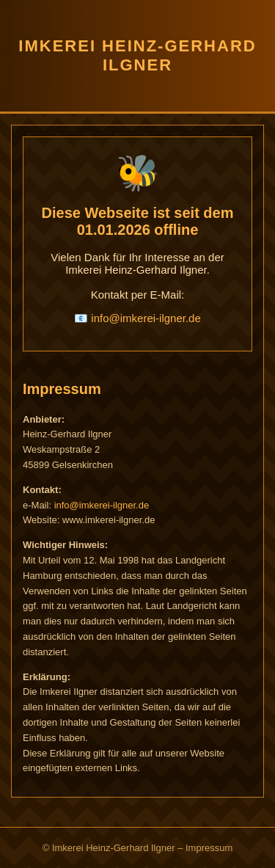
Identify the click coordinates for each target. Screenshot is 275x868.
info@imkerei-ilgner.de (146, 318)
